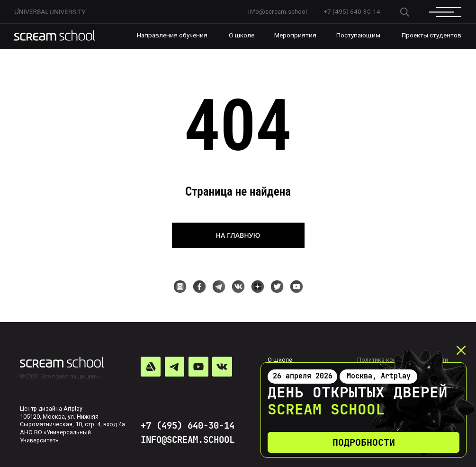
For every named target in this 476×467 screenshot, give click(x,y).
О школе (242, 35)
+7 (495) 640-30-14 (188, 426)
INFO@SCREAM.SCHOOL (188, 440)
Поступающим (358, 35)
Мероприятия (295, 35)
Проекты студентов (431, 35)
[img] (55, 36)
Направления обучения (172, 35)
